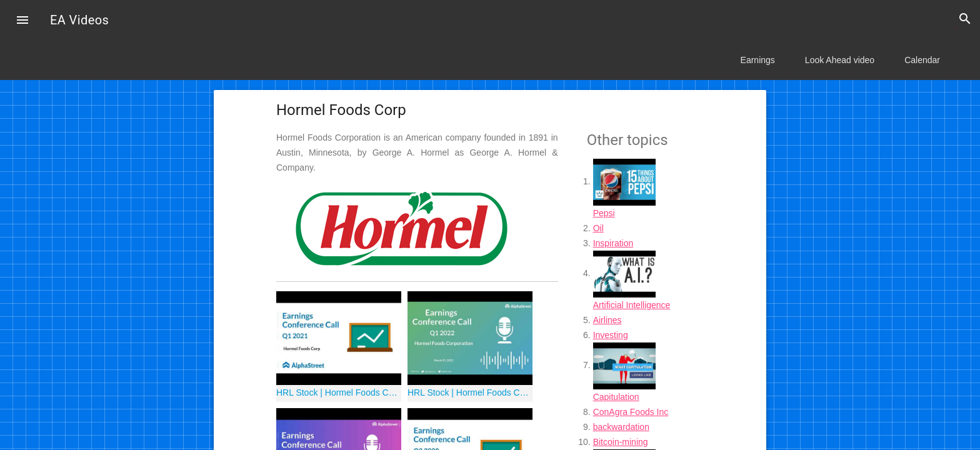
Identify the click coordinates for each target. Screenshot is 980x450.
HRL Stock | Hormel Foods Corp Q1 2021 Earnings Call (339, 392)
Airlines (607, 320)
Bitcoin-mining (621, 442)
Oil (598, 228)
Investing (611, 335)
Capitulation (616, 397)
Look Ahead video (840, 60)
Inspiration (613, 243)
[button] (22, 21)
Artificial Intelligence (632, 305)
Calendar (922, 60)
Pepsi (604, 213)
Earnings (758, 60)
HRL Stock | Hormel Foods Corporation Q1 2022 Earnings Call (470, 392)
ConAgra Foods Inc (631, 412)
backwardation (621, 427)
